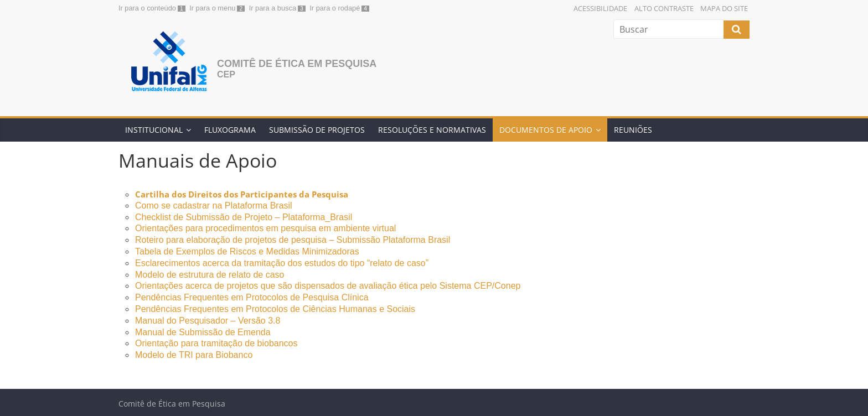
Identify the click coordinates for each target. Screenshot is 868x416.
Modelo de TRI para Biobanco (194, 355)
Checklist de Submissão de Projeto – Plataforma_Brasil (244, 217)
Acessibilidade (600, 8)
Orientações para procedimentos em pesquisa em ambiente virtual (265, 228)
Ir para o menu (212, 8)
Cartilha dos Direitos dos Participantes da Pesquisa (242, 194)
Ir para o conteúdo (147, 8)
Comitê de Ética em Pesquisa (297, 64)
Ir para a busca (273, 8)
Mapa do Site (724, 8)
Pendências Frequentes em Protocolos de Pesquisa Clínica (252, 297)
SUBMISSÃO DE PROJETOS (317, 130)
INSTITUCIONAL (154, 130)
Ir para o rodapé (335, 8)
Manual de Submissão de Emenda (203, 332)
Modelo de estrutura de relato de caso (210, 275)
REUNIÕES (633, 130)
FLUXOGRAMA (230, 130)
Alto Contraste (664, 8)
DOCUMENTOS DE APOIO (546, 130)
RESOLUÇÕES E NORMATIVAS (432, 130)
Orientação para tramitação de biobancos (218, 343)
